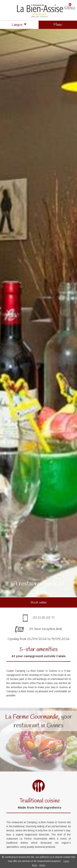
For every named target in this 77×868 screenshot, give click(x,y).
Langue (17, 25)
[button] (58, 25)
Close (42, 865)
